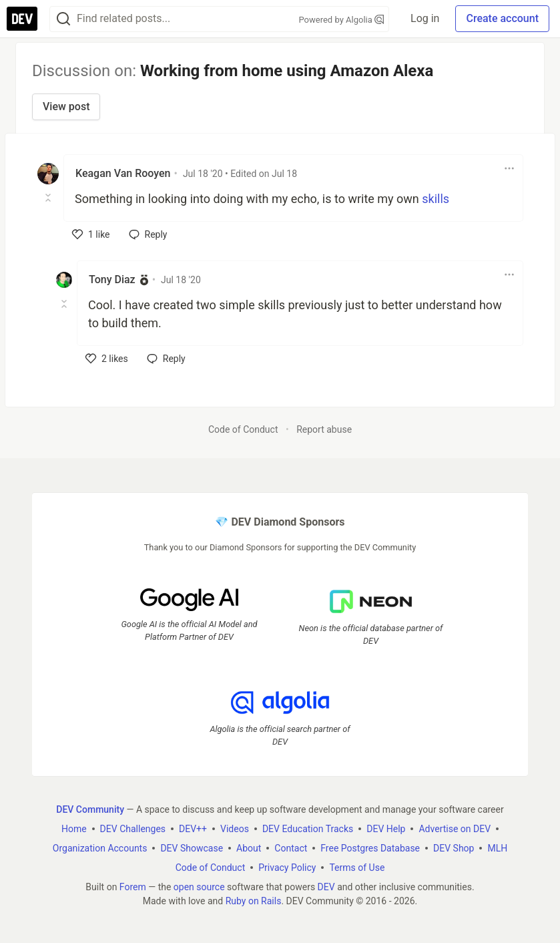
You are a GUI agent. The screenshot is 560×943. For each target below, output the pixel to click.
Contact (291, 848)
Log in (425, 18)
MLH (497, 848)
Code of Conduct (243, 429)
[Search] (63, 19)
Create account (502, 18)
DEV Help (386, 829)
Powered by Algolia (342, 20)
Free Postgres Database (370, 848)
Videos (235, 829)
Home (74, 829)
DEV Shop (454, 848)
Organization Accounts (100, 848)
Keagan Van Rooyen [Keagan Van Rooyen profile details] (123, 173)
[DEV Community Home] (22, 19)
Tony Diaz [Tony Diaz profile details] (112, 279)
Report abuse (324, 429)
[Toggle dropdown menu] (509, 168)
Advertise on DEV (455, 829)
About (249, 848)
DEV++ (193, 829)
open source (199, 887)
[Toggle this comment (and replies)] (49, 198)
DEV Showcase (192, 848)
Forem (133, 887)
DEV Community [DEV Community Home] (90, 809)
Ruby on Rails (254, 901)
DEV (326, 887)
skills (436, 199)
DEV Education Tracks (308, 829)
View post (66, 107)
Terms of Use (357, 868)
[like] (91, 234)
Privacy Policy (287, 868)
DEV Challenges (133, 829)
